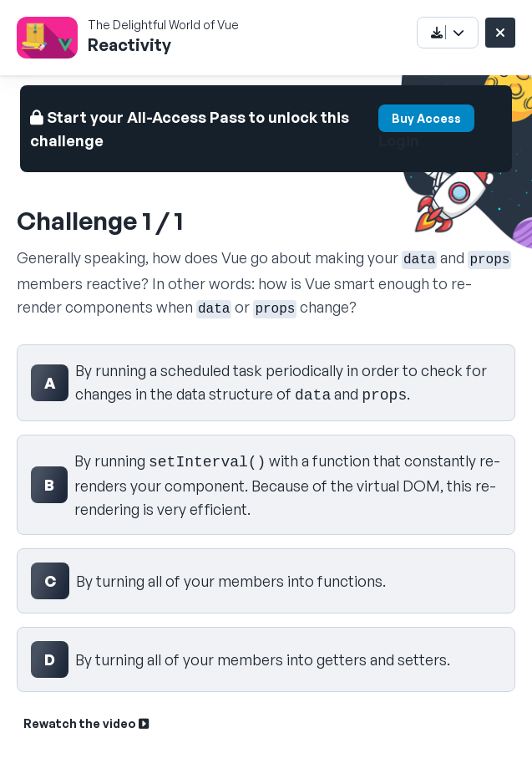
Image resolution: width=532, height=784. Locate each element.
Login (399, 140)
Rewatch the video (86, 723)
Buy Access (426, 118)
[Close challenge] (500, 33)
